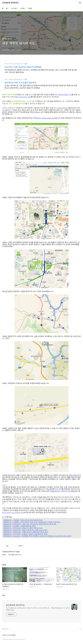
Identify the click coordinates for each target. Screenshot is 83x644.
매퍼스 (71, 475)
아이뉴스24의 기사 (65, 94)
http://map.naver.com (23, 97)
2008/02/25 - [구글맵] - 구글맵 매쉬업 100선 (20, 526)
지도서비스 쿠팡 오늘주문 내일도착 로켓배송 (23, 67)
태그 (7, 8)
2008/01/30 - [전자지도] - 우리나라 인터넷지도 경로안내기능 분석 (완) (30, 524)
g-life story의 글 (63, 108)
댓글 (3, 595)
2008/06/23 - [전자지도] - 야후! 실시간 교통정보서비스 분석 (26, 532)
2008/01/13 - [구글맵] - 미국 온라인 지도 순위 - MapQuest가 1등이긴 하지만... (32, 522)
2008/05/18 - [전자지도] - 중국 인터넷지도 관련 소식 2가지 (25, 530)
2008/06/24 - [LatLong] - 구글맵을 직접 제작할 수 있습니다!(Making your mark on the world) (37, 536)
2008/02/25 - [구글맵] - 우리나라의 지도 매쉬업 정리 (23, 520)
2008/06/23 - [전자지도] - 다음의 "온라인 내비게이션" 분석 (25, 534)
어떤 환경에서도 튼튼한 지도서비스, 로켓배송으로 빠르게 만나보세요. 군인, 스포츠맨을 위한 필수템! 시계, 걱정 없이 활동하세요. (41, 71)
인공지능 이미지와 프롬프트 (9, 635)
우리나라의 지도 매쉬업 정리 (13, 513)
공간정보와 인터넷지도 (10, 3)
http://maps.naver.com (46, 118)
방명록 (30, 8)
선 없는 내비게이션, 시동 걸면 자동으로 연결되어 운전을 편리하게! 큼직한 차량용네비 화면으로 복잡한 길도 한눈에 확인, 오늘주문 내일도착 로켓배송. (41, 87)
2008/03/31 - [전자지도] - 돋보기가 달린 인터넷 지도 (23, 528)
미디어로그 (14, 8)
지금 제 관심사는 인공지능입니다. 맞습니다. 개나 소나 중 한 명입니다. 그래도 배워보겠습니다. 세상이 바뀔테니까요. (38, 609)
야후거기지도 (67, 491)
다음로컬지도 (55, 491)
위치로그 (23, 8)
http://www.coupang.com (14, 64)
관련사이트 (5, 629)
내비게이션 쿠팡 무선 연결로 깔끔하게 (20, 83)
